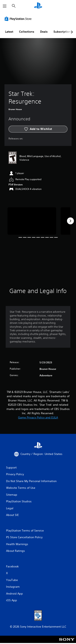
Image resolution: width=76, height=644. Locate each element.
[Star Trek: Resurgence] (32, 221)
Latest (9, 32)
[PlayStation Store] (19, 19)
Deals (44, 32)
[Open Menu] (5, 6)
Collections (27, 32)
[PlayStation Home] (38, 6)
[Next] (70, 221)
